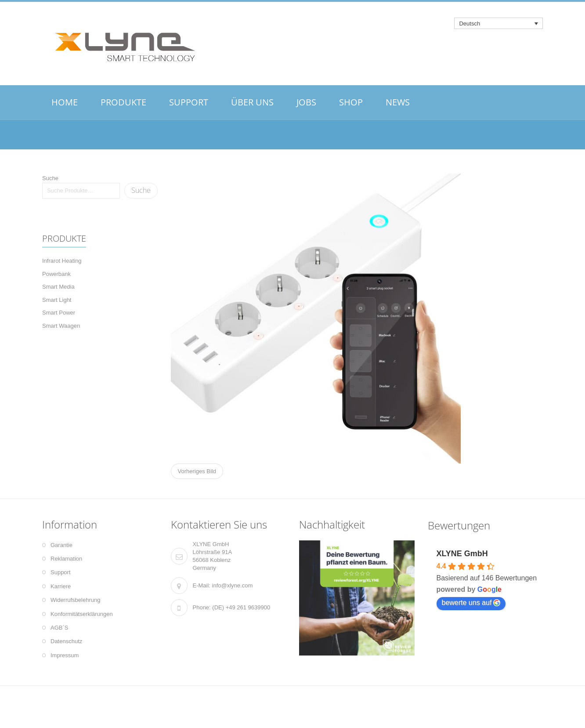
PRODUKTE (123, 102)
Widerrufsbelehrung (75, 600)
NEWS (398, 102)
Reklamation (66, 559)
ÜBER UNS (252, 102)
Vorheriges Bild (197, 471)
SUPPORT (189, 102)
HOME (65, 102)
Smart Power (59, 313)
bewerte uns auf (471, 603)
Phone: (202, 607)
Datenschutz (66, 641)
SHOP (351, 102)
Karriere (61, 586)
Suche (50, 178)
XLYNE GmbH (462, 554)
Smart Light (57, 300)
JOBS (306, 102)
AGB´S (59, 628)
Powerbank (56, 274)
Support (61, 572)
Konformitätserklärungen (82, 614)
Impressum (65, 655)
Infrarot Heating (62, 261)
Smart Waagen (61, 326)
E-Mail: (202, 585)
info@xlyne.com (233, 585)
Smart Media (58, 287)
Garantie (61, 545)
